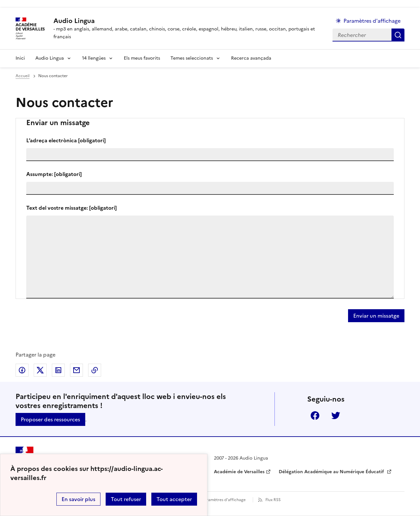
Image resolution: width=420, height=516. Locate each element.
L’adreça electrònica (66, 140)
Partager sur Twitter (40, 370)
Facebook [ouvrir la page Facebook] (315, 416)
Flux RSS (273, 500)
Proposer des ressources (50, 419)
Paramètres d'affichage (224, 500)
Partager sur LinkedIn (58, 370)
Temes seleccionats (192, 58)
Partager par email (76, 370)
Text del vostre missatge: (71, 208)
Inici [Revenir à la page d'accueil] (20, 58)
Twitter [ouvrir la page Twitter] (336, 416)
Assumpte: (54, 174)
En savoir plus (78, 499)
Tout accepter (174, 499)
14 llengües (94, 58)
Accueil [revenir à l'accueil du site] (23, 76)
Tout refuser (126, 499)
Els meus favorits (142, 58)
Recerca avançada (251, 58)
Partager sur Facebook (22, 370)
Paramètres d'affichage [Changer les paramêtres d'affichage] (372, 21)
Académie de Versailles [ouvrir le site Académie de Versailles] (239, 472)
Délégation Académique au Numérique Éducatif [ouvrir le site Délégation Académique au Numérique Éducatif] (332, 472)
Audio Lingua (50, 58)
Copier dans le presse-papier (95, 370)
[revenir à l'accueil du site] (188, 21)
